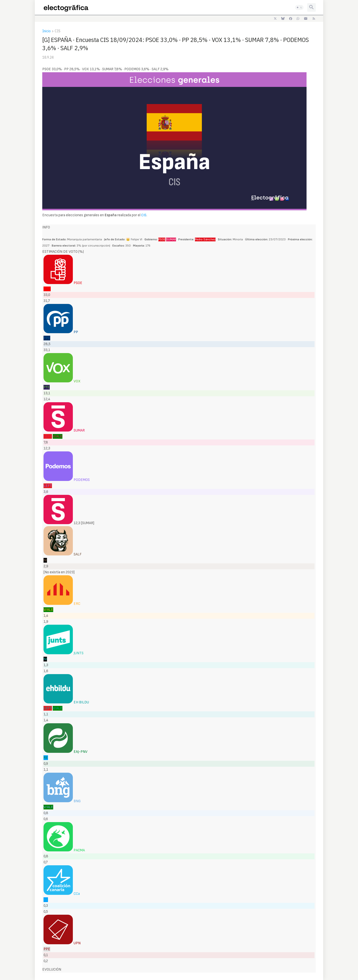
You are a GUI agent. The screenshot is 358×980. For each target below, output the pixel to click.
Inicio (46, 31)
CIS (58, 31)
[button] (299, 7)
